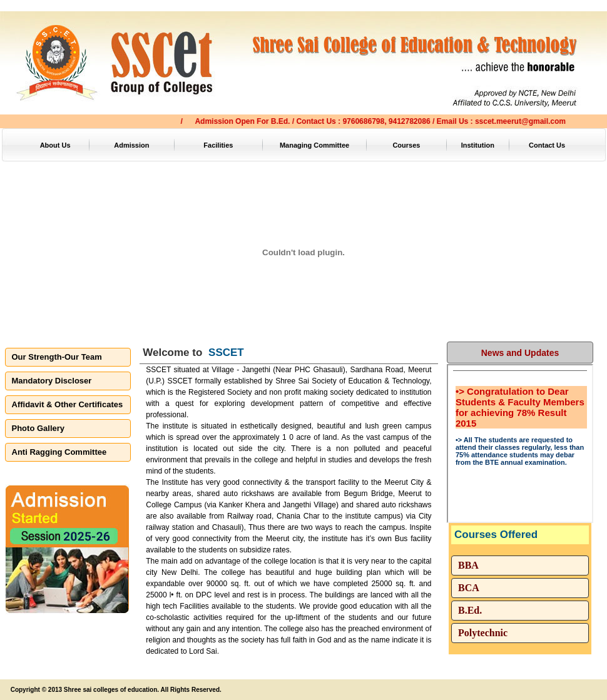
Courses (406, 145)
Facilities (218, 145)
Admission (131, 145)
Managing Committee (314, 145)
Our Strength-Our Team (57, 357)
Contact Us (547, 145)
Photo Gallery (38, 428)
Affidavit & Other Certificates (68, 404)
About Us (55, 145)
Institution (478, 145)
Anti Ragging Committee (59, 452)
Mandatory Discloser (52, 381)
